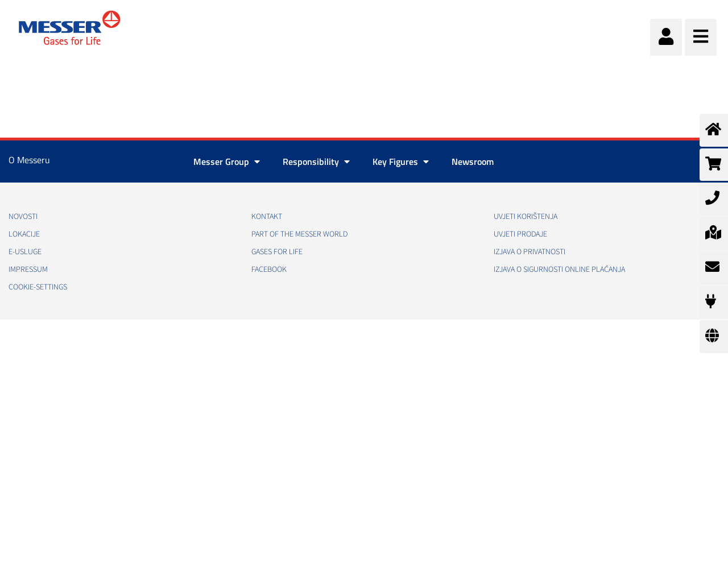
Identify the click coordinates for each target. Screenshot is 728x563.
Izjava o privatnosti (530, 252)
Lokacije (24, 234)
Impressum (28, 270)
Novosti (23, 217)
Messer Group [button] (227, 162)
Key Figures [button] (401, 162)
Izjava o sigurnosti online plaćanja (559, 270)
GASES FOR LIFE (277, 252)
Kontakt (267, 217)
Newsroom (473, 162)
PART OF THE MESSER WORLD (299, 234)
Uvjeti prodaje (520, 234)
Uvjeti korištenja (526, 217)
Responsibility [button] (316, 162)
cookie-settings (38, 287)
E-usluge (25, 252)
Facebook (269, 270)
